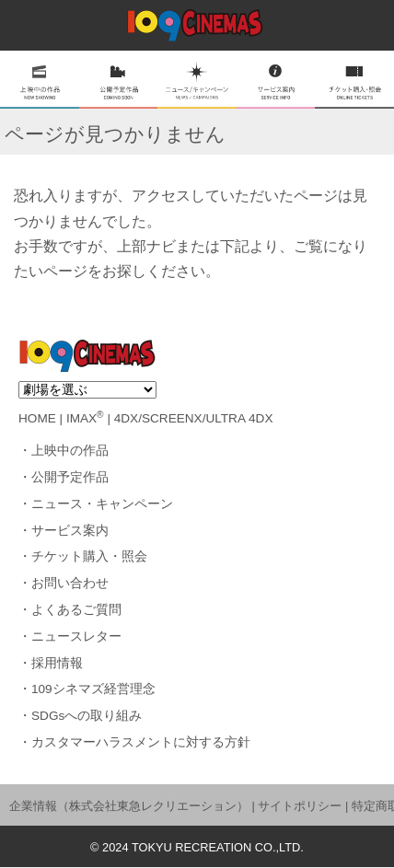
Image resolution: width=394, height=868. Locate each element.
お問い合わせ (70, 583)
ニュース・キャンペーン (102, 504)
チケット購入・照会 (89, 556)
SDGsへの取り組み (87, 716)
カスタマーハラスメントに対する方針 (141, 742)
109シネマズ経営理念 (93, 689)
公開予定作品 (70, 477)
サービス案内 (70, 531)
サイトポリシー (300, 806)
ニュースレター (76, 637)
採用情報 (57, 663)
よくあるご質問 (76, 610)
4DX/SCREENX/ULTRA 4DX (194, 418)
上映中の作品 (70, 451)
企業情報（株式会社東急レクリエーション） (129, 806)
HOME (37, 418)
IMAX (85, 418)
